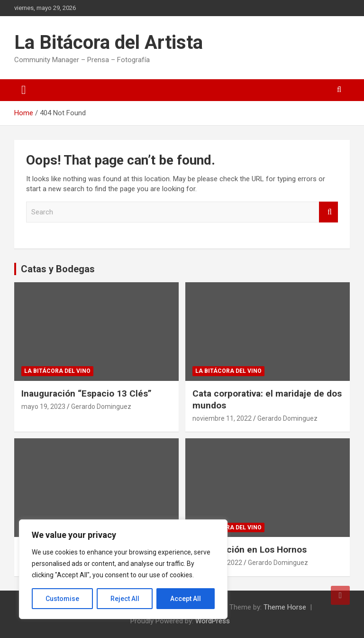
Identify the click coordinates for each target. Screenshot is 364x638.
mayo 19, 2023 (43, 407)
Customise (62, 599)
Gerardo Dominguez (101, 407)
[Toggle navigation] (24, 90)
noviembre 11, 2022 (222, 418)
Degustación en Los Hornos (250, 550)
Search (328, 212)
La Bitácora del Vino (57, 371)
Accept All (186, 599)
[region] (123, 569)
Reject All (125, 599)
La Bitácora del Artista (109, 42)
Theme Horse (285, 607)
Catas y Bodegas (58, 269)
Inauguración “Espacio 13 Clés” (86, 393)
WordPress (213, 621)
